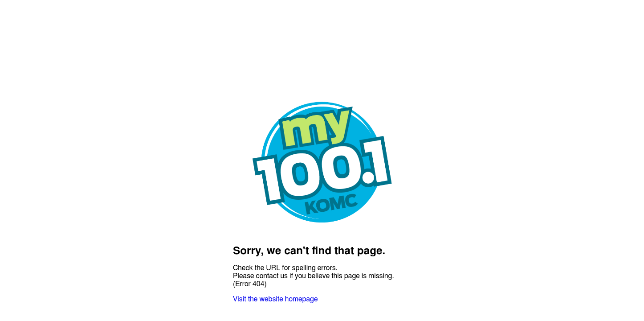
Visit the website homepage (275, 299)
